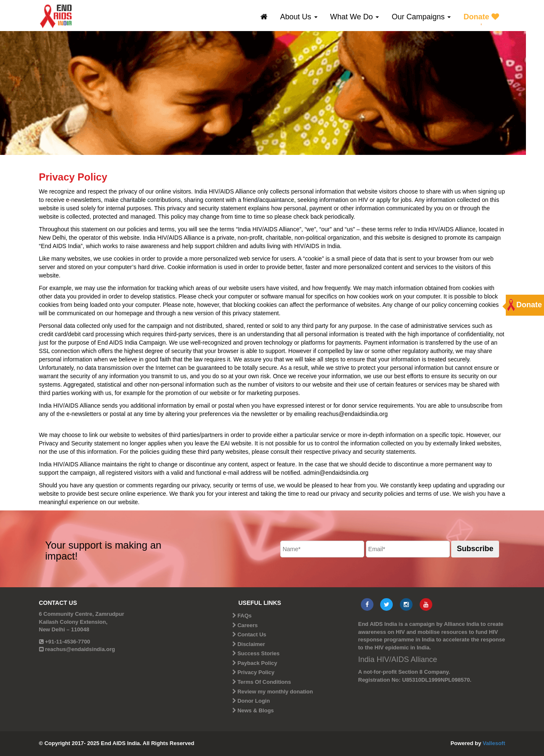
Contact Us (252, 634)
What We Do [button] (355, 17)
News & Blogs (256, 710)
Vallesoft (494, 743)
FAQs (244, 616)
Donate (481, 17)
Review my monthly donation (275, 692)
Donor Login (254, 701)
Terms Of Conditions (264, 682)
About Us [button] (299, 17)
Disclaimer (251, 644)
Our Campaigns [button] (421, 17)
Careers (247, 625)
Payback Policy (257, 663)
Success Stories (258, 653)
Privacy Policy (256, 672)
